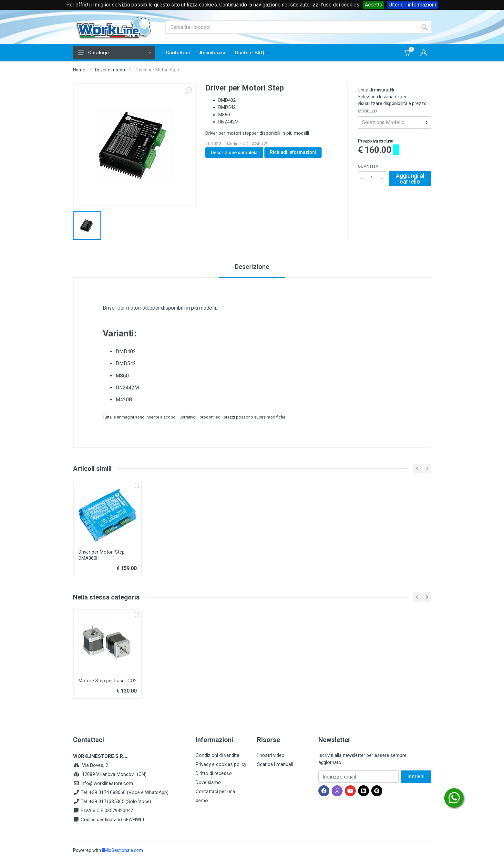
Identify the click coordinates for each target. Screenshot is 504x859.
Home (79, 70)
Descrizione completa (234, 153)
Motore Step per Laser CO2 (108, 681)
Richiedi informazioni (293, 152)
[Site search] (291, 27)
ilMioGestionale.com (123, 850)
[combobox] (395, 122)
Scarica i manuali (275, 764)
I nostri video (271, 755)
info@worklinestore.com (107, 783)
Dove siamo (208, 782)
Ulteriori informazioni (412, 5)
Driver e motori (110, 70)
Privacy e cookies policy (221, 764)
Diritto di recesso (214, 773)
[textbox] (395, 122)
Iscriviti (416, 776)
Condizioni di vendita (217, 755)
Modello (367, 111)
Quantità (368, 166)
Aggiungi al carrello (410, 179)
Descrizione (252, 267)
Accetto (374, 5)
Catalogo (115, 53)
